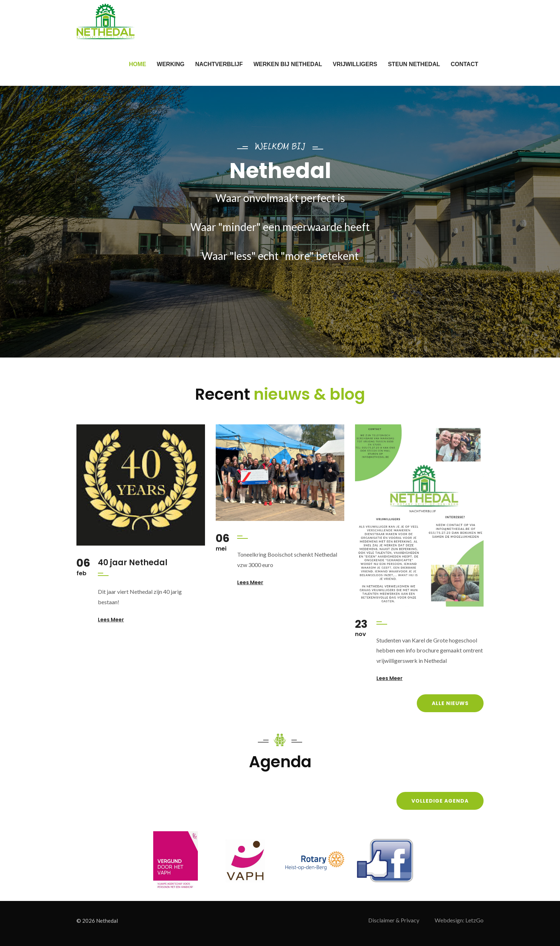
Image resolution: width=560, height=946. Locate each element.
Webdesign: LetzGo (459, 920)
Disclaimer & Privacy (394, 920)
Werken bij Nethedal (288, 64)
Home (137, 64)
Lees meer (111, 620)
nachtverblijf (219, 64)
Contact (464, 64)
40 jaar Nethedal (133, 563)
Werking (171, 64)
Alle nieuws (450, 703)
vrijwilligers (355, 64)
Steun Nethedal (414, 64)
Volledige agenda (440, 801)
